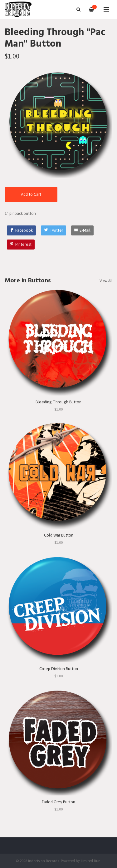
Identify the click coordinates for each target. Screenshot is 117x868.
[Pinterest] (21, 245)
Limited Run (91, 861)
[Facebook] (22, 230)
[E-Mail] (83, 230)
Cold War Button (59, 535)
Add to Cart (31, 194)
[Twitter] (54, 230)
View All (106, 281)
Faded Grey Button (58, 802)
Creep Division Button (59, 669)
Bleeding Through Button (58, 402)
